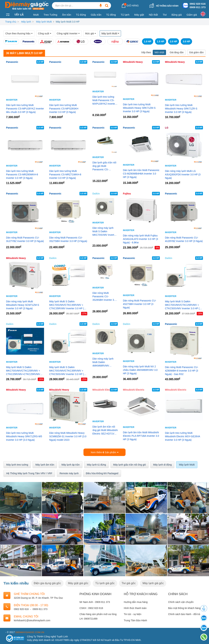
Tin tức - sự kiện (133, 614)
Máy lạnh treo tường (17, 464)
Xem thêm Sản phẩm (104, 452)
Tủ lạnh (125, 15)
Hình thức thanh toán (135, 608)
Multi (36, 15)
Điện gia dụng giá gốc (47, 583)
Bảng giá (177, 15)
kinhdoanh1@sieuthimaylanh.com (32, 620)
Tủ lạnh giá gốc (105, 583)
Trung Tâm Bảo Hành (135, 620)
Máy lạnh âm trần (45, 464)
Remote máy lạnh (69, 473)
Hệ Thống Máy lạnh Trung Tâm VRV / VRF (29, 473)
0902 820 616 (198, 4)
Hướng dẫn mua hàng (136, 602)
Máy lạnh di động (162, 464)
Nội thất (153, 15)
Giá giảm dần (196, 52)
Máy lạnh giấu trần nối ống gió (130, 464)
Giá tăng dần (177, 52)
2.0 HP (174, 41)
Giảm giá (192, 15)
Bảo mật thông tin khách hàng (184, 608)
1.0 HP (148, 41)
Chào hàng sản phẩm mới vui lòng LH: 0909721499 (98, 616)
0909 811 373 (198, 7)
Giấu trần (96, 15)
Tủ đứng (81, 15)
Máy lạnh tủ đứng (96, 464)
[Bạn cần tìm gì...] (101, 6)
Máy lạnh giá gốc (153, 583)
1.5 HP (161, 41)
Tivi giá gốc (129, 583)
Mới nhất (159, 52)
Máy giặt (139, 15)
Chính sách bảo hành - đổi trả (184, 614)
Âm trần (67, 15)
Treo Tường (50, 15)
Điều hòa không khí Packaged (102, 473)
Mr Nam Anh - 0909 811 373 (95, 602)
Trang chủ (11, 22)
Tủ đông (111, 15)
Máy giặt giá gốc (78, 583)
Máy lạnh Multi (44, 22)
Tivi (165, 15)
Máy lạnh (26, 22)
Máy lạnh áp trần (71, 464)
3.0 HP (186, 41)
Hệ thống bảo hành (167, 6)
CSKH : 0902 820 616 (91, 608)
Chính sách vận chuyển (181, 602)
